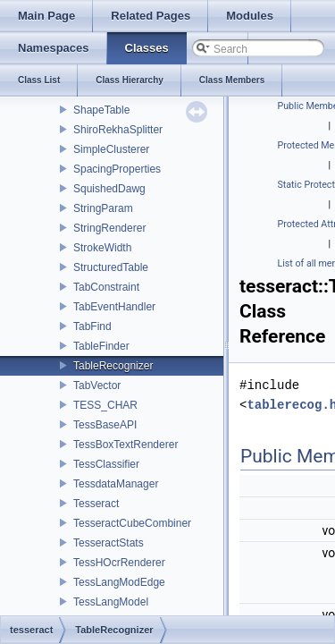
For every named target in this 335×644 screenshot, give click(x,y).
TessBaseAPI (105, 425)
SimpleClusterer (111, 149)
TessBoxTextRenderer (126, 445)
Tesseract (96, 504)
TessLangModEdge (119, 582)
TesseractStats (109, 543)
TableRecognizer (113, 366)
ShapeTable (101, 110)
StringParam (103, 208)
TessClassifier (106, 464)
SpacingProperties (117, 169)
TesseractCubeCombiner (132, 523)
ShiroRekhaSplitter (118, 130)
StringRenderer (109, 228)
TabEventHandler (114, 307)
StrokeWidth (102, 248)
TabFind (92, 326)
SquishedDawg (109, 189)
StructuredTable (111, 267)
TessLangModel (111, 602)
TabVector (97, 386)
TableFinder (101, 346)
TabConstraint (106, 287)
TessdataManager (116, 484)
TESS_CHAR (105, 405)
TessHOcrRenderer (119, 563)
